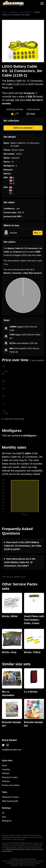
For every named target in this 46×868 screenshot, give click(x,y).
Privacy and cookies (11, 785)
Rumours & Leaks (10, 777)
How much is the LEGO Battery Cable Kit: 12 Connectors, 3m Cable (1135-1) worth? (23, 546)
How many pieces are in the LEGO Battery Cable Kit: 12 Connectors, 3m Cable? (20, 562)
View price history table (14, 419)
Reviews (6, 773)
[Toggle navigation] (42, 3)
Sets (4, 817)
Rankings (13, 12)
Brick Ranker (10, 740)
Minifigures (7, 821)
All (3, 813)
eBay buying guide (10, 801)
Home (4, 12)
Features (6, 781)
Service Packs (26, 12)
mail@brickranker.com (12, 750)
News (4, 765)
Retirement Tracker (10, 797)
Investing (6, 769)
